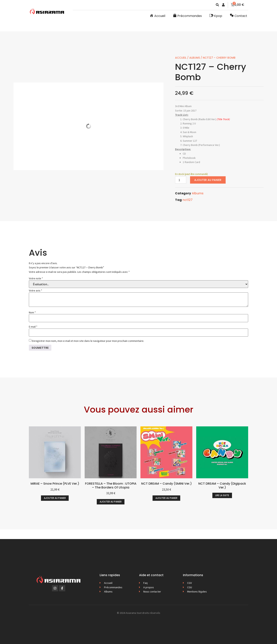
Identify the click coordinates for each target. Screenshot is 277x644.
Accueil (181, 58)
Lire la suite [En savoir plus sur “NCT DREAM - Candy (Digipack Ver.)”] (222, 495)
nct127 (188, 200)
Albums (195, 58)
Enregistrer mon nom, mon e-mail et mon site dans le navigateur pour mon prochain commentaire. (88, 341)
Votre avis (35, 290)
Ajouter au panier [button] (55, 498)
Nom (32, 312)
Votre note (36, 278)
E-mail (33, 327)
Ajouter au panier (208, 180)
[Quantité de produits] (181, 180)
